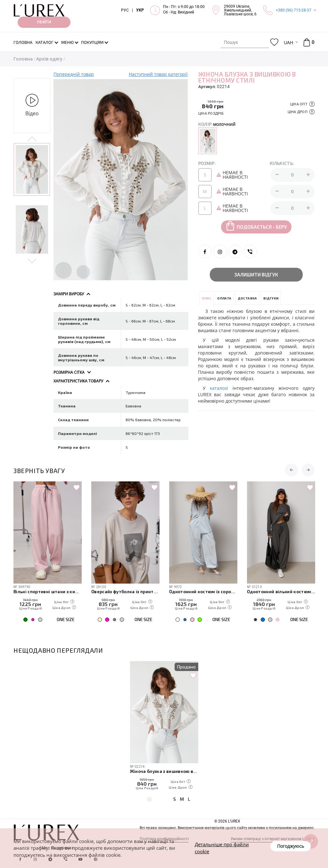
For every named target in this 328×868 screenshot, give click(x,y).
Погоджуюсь (291, 846)
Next (32, 260)
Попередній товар (74, 74)
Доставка (247, 298)
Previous (32, 139)
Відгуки (271, 298)
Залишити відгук (256, 274)
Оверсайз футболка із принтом (125, 591)
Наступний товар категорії (158, 74)
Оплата (224, 298)
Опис (207, 298)
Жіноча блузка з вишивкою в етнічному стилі (164, 771)
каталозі (219, 388)
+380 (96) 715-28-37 (294, 10)
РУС (125, 10)
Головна (23, 59)
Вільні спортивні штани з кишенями (48, 591)
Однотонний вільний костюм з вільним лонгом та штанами (281, 591)
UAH (288, 42)
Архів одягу (49, 59)
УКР (140, 10)
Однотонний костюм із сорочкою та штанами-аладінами (203, 591)
